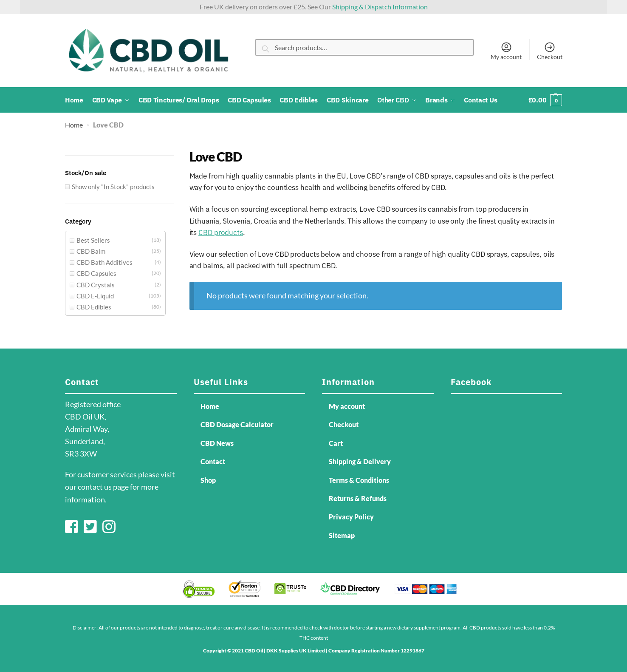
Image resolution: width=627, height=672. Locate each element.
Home (74, 125)
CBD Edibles (94, 307)
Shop (208, 480)
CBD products (221, 233)
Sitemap (342, 535)
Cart (336, 443)
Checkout (550, 51)
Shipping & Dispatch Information (380, 7)
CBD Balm (91, 251)
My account (506, 51)
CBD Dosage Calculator (237, 424)
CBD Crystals (96, 285)
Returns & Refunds (358, 498)
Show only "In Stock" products (113, 187)
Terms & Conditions (359, 480)
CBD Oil (254, 651)
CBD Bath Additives (104, 262)
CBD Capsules (96, 273)
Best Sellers (93, 240)
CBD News (217, 443)
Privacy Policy (351, 517)
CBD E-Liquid (95, 296)
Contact (213, 461)
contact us (95, 487)
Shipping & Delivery (360, 461)
